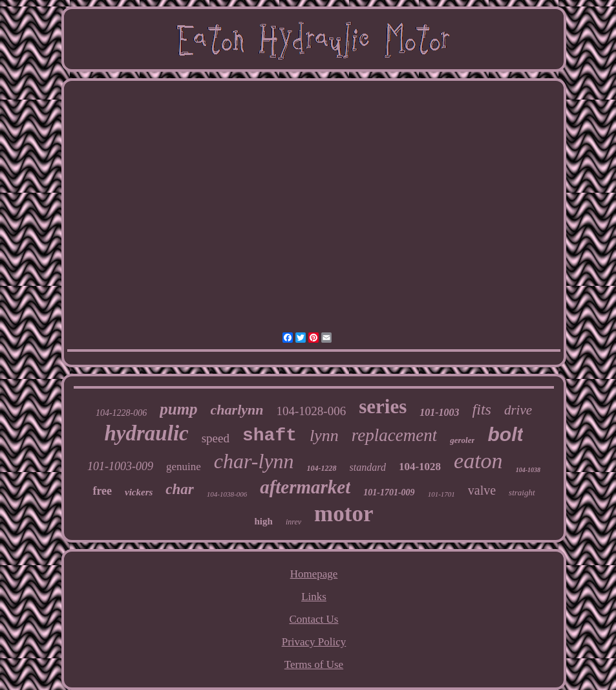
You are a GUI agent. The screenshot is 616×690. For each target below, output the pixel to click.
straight (522, 492)
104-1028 (420, 467)
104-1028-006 (312, 411)
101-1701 (441, 494)
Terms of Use (314, 664)
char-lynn (254, 461)
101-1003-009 (120, 466)
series (383, 406)
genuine (184, 467)
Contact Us (313, 619)
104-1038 (528, 470)
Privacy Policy (314, 642)
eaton (478, 461)
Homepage (314, 574)
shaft (270, 436)
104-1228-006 (121, 413)
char (179, 489)
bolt (505, 434)
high (264, 521)
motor (344, 514)
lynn (324, 436)
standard (368, 467)
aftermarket (305, 487)
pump (178, 409)
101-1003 (439, 412)
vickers (139, 492)
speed (216, 438)
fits (482, 409)
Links (314, 597)
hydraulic (147, 433)
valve (482, 490)
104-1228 (322, 468)
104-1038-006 (227, 494)
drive (518, 410)
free (102, 491)
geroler (462, 440)
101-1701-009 (389, 492)
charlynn (237, 410)
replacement (394, 435)
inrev (293, 522)
